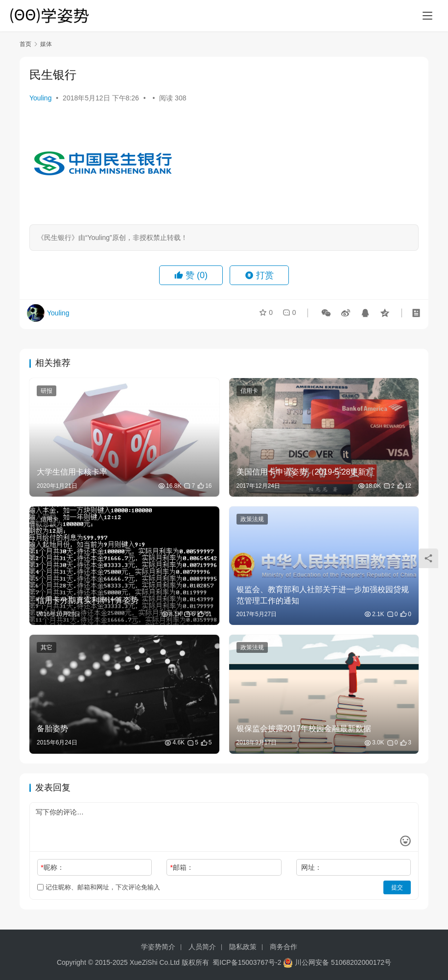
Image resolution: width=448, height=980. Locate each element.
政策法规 (252, 519)
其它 (47, 647)
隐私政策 (243, 947)
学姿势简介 (158, 947)
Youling (40, 98)
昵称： (52, 867)
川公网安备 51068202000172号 (343, 962)
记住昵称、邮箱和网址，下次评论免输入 (99, 887)
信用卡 (249, 391)
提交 (397, 887)
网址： (311, 867)
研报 (47, 391)
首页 (25, 44)
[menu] (427, 16)
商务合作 (283, 947)
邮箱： (182, 867)
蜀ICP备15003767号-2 (247, 962)
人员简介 (202, 947)
